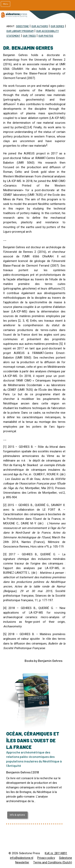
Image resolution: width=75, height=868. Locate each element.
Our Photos (46, 36)
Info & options (17, 815)
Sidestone (22, 26)
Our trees (29, 36)
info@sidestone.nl (22, 858)
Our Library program (20, 31)
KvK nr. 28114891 (56, 853)
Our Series (57, 26)
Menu (6, 4)
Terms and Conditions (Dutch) (53, 863)
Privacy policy (46, 858)
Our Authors (40, 26)
